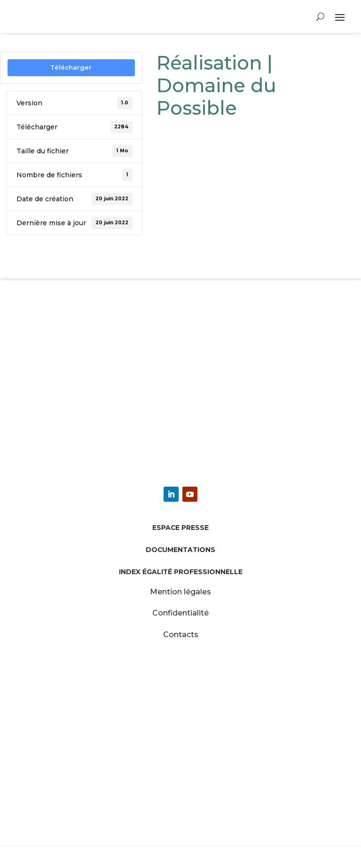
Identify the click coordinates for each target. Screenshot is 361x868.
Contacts (181, 635)
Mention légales (180, 592)
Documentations (180, 550)
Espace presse (180, 528)
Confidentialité (180, 613)
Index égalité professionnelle (181, 572)
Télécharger (71, 67)
